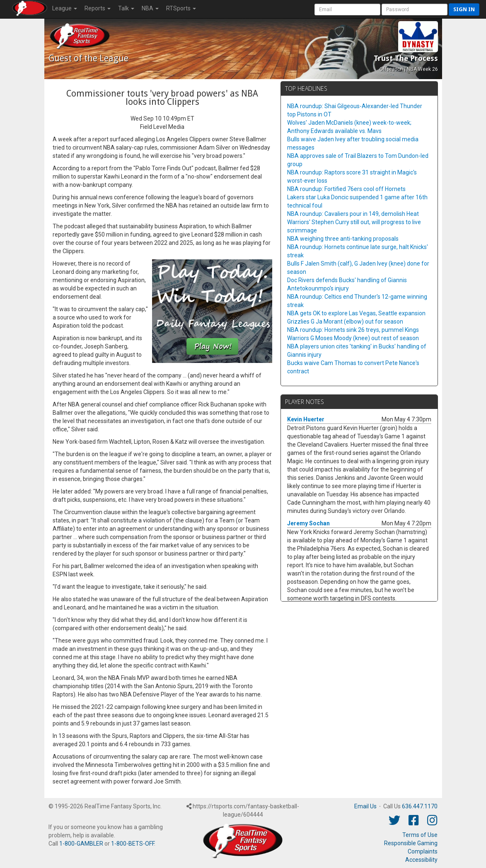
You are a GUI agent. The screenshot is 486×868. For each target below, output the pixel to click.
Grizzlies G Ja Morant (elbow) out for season (345, 322)
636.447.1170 (420, 806)
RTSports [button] (181, 8)
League (65, 8)
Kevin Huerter (306, 419)
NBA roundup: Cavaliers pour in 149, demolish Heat (353, 214)
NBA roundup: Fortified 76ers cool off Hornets (346, 189)
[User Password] (415, 10)
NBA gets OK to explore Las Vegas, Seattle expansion (356, 313)
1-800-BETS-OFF (133, 844)
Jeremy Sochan (308, 523)
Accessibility (421, 860)
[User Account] (347, 10)
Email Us (365, 806)
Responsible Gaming (411, 843)
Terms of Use (420, 835)
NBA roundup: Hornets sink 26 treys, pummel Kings (353, 330)
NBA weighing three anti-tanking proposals (343, 239)
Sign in (464, 9)
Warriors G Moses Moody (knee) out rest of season (353, 338)
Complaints (423, 851)
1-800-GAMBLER (81, 844)
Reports (98, 8)
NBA (150, 8)
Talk (126, 8)
